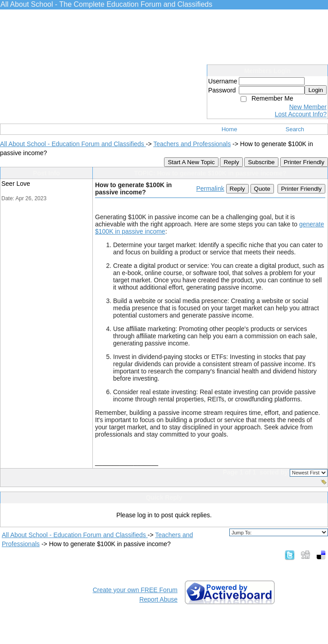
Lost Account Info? (301, 114)
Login (316, 90)
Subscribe (261, 162)
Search (295, 129)
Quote (262, 189)
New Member (308, 107)
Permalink (210, 189)
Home (230, 129)
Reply (231, 162)
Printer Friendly (304, 162)
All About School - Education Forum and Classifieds (73, 144)
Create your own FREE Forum (135, 590)
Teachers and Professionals (192, 144)
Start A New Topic (191, 162)
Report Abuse (158, 599)
